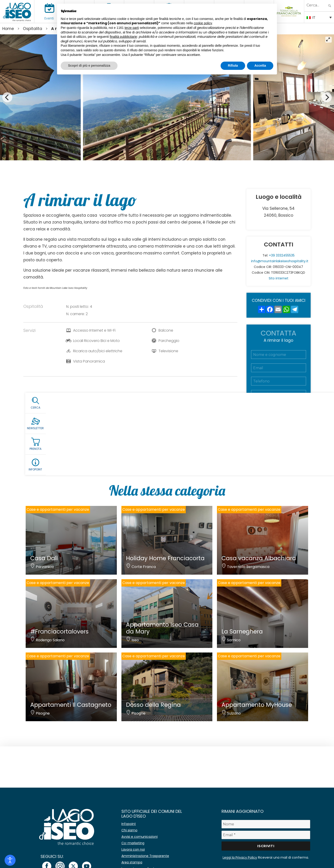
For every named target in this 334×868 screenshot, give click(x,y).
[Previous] (7, 97)
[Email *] (266, 835)
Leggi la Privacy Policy (240, 857)
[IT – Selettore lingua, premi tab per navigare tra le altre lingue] (319, 17)
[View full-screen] (329, 40)
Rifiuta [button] (233, 66)
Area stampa (132, 862)
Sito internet (279, 278)
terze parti (132, 28)
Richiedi (279, 445)
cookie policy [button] (203, 23)
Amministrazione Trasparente (145, 856)
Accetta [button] (260, 66)
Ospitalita (33, 29)
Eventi (49, 18)
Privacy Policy (286, 426)
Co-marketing (133, 843)
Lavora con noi (133, 849)
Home (8, 29)
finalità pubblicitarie (123, 37)
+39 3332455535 (282, 255)
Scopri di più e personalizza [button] (89, 66)
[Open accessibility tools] (10, 860)
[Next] (327, 97)
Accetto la (277, 426)
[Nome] (266, 824)
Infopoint (129, 824)
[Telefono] (279, 381)
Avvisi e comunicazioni (140, 837)
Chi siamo (129, 830)
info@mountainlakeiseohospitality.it (280, 261)
